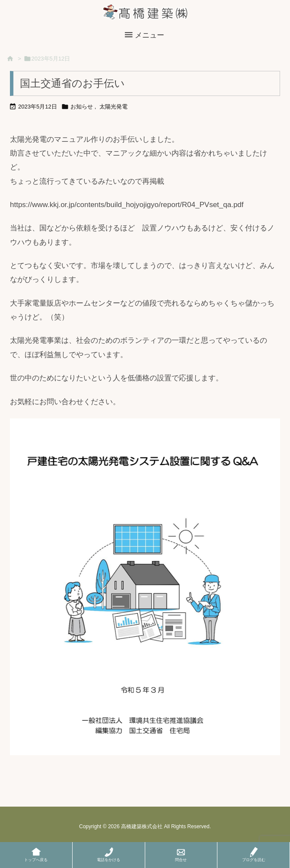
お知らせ (82, 107)
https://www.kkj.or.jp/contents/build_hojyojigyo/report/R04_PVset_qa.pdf (127, 205)
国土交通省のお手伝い (72, 83)
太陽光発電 (113, 107)
